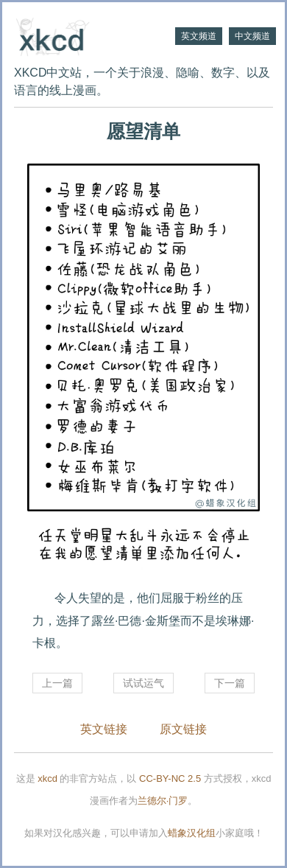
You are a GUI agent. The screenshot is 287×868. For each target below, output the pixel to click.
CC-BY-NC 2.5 (170, 778)
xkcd (47, 778)
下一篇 (230, 683)
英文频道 (199, 36)
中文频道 (252, 36)
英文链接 (104, 729)
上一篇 (57, 683)
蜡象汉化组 (192, 833)
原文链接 (183, 729)
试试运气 (143, 683)
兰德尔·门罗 (163, 801)
